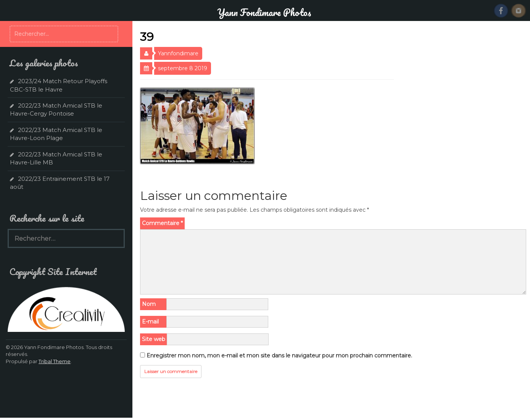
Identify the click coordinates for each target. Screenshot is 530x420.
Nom (149, 304)
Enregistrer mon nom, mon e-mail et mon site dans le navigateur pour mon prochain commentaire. (279, 356)
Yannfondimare (178, 53)
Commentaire (162, 223)
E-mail (150, 322)
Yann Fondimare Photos (264, 12)
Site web (154, 339)
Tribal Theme (55, 361)
